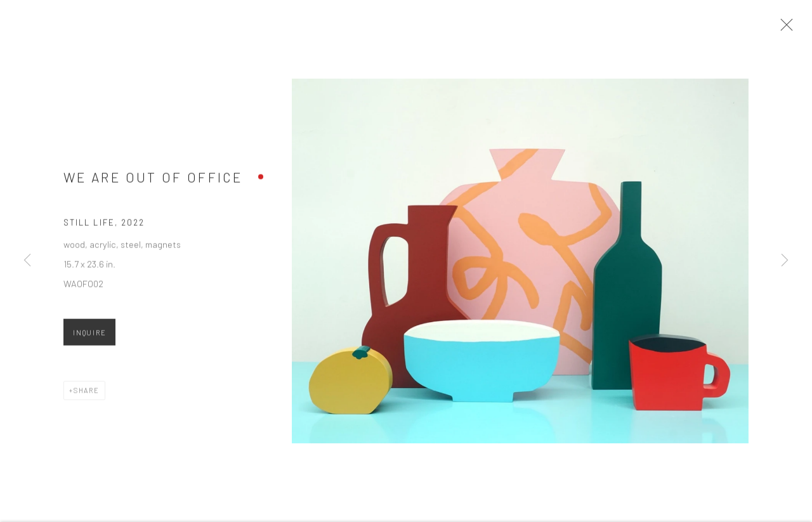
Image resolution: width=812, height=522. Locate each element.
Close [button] (788, 29)
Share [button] (87, 395)
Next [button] (785, 261)
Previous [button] (27, 261)
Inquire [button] (89, 337)
